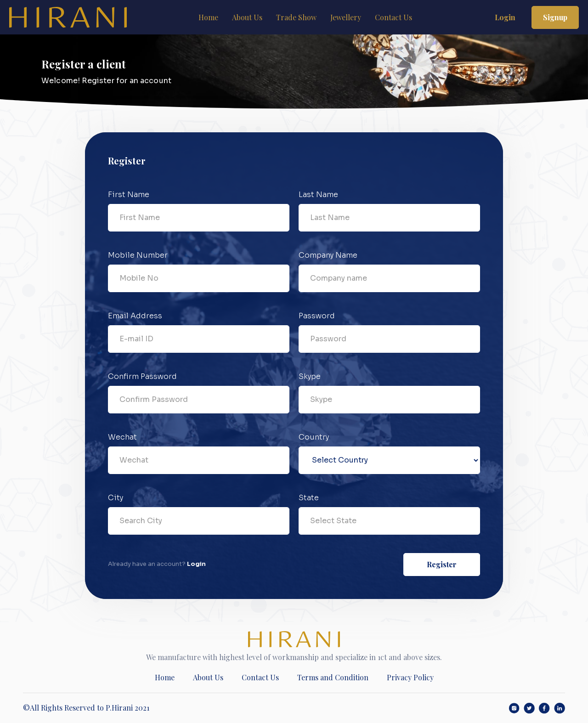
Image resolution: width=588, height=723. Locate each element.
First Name (129, 195)
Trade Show (296, 17)
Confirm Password (142, 376)
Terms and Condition (333, 677)
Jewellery (346, 17)
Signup (555, 17)
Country (314, 437)
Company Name (328, 255)
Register (442, 564)
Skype (310, 376)
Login (505, 17)
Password (317, 316)
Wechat (122, 437)
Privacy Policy (410, 677)
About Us (247, 17)
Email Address (135, 316)
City (116, 498)
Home (208, 17)
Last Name (318, 195)
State (309, 498)
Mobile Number (138, 255)
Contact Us (393, 17)
